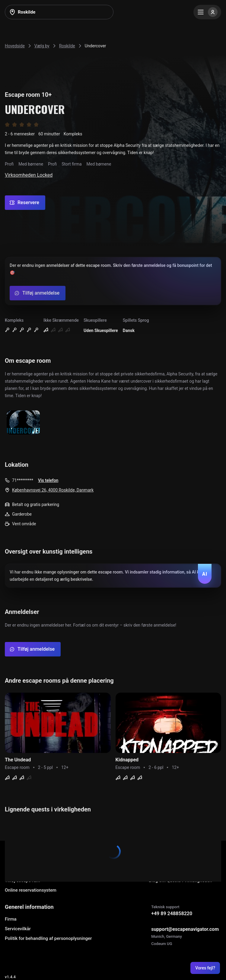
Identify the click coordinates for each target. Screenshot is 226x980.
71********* (23, 480)
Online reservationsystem (31, 890)
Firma (11, 919)
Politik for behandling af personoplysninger (48, 938)
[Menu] (207, 12)
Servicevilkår (18, 929)
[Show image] (23, 423)
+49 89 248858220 (172, 914)
